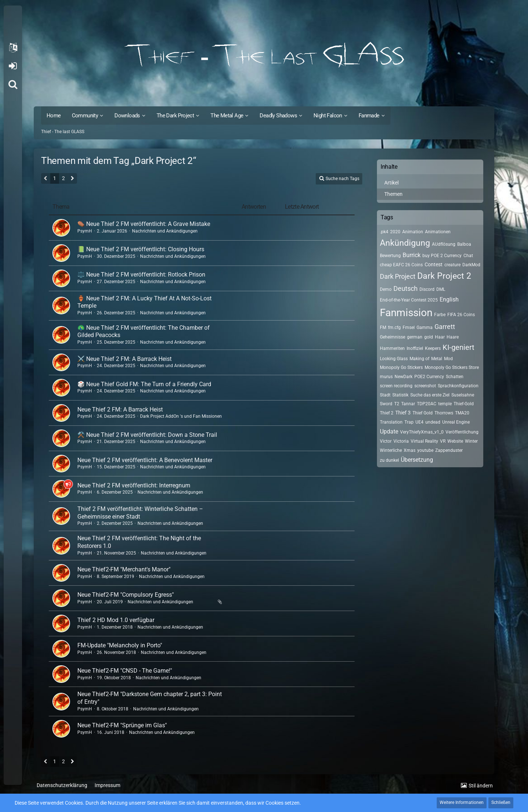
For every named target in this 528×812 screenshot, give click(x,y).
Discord (427, 289)
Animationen (438, 232)
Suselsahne (463, 395)
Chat (468, 256)
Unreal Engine (456, 422)
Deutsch (406, 288)
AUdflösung (444, 244)
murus (386, 377)
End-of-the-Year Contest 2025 (409, 300)
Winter (471, 441)
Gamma (425, 328)
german (415, 337)
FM (383, 328)
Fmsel (409, 328)
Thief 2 (387, 413)
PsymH (85, 231)
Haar (440, 337)
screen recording (396, 386)
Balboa (464, 244)
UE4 (419, 422)
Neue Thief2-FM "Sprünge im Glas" (122, 725)
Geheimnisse (393, 337)
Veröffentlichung (462, 432)
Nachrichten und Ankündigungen (165, 231)
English (449, 299)
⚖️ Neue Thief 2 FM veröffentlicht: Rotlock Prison (141, 275)
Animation (413, 232)
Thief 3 (403, 413)
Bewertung (390, 256)
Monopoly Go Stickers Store (452, 367)
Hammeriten (392, 348)
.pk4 (384, 232)
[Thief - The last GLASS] (264, 55)
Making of (419, 359)
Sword (386, 404)
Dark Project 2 (444, 276)
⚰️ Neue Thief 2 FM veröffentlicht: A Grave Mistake (144, 224)
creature (452, 265)
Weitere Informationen (462, 802)
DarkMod (471, 265)
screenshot (425, 386)
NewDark (404, 377)
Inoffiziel (415, 348)
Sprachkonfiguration (458, 386)
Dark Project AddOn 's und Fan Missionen (181, 416)
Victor (386, 441)
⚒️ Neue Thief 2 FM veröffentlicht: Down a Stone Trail (147, 435)
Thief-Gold (464, 404)
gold (429, 337)
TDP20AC (427, 404)
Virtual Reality (424, 441)
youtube (425, 450)
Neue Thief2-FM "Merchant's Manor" (124, 569)
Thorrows (444, 413)
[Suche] (13, 84)
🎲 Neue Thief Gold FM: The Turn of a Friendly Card (144, 384)
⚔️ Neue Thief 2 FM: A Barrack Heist (124, 359)
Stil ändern (481, 786)
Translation (391, 422)
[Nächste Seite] (72, 179)
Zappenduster (449, 450)
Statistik (400, 395)
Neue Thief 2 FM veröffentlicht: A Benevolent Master (145, 460)
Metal (437, 359)
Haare (453, 337)
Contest (434, 264)
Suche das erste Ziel (430, 395)
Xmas (410, 450)
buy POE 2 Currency (442, 256)
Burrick (412, 255)
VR (443, 441)
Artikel (391, 183)
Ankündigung (405, 243)
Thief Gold (423, 413)
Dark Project (398, 276)
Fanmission (406, 313)
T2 (397, 404)
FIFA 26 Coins (461, 315)
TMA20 (462, 413)
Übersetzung (417, 460)
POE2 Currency (429, 377)
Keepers (433, 348)
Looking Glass (394, 359)
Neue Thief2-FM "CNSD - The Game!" (125, 671)
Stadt (385, 395)
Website (455, 441)
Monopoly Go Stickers (401, 367)
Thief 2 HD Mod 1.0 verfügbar (116, 620)
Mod (448, 359)
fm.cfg (394, 328)
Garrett (445, 327)
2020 (395, 232)
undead (433, 422)
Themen (393, 194)
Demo (386, 289)
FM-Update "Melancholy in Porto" (120, 645)
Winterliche (391, 450)
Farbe (440, 315)
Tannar (408, 404)
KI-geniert (459, 347)
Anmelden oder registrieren (13, 66)
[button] (13, 48)
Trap (409, 422)
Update (389, 431)
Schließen (501, 802)
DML (441, 289)
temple (445, 404)
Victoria (401, 441)
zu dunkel (389, 460)
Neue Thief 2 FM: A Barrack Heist (120, 409)
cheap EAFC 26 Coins (401, 265)
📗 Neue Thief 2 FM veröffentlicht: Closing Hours (141, 249)
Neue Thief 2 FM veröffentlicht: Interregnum (134, 485)
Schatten (455, 377)
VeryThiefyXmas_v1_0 (422, 432)
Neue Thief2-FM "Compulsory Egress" (126, 595)
